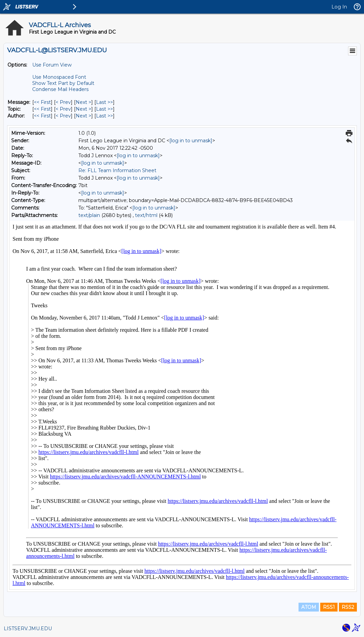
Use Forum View (52, 65)
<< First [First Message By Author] (42, 116)
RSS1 (329, 607)
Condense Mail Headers (60, 89)
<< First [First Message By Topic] (42, 109)
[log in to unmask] (191, 141)
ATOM (309, 607)
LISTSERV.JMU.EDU (28, 629)
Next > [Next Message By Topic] (83, 109)
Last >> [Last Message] (104, 102)
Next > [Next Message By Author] (83, 116)
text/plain (89, 215)
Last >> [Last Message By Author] (104, 116)
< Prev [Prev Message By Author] (63, 116)
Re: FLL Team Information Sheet (117, 170)
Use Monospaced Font (59, 77)
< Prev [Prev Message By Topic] (63, 109)
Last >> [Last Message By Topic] (104, 109)
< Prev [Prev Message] (63, 102)
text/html (146, 215)
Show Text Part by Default (63, 83)
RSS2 (348, 607)
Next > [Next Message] (83, 102)
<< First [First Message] (42, 102)
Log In (339, 7)
